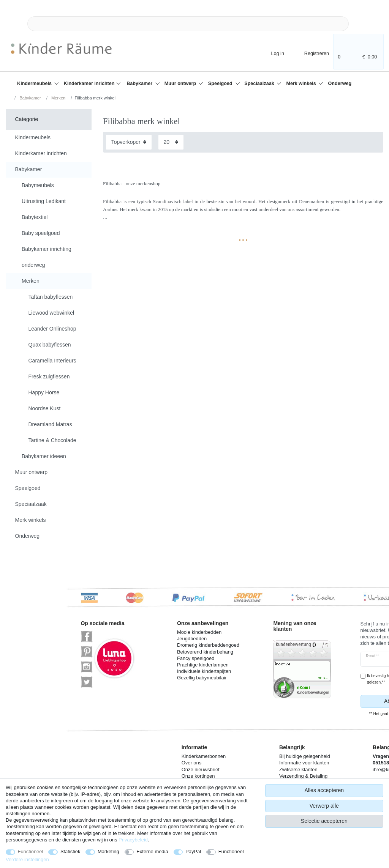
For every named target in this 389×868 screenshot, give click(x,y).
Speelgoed (221, 83)
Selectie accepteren (324, 821)
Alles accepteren (324, 790)
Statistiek (70, 851)
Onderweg (340, 83)
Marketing (108, 851)
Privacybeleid (133, 840)
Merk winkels (302, 83)
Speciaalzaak (260, 83)
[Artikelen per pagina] (171, 142)
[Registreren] (312, 53)
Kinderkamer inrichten (90, 83)
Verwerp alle (324, 806)
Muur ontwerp (181, 83)
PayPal (193, 851)
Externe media (152, 851)
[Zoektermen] (188, 24)
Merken (58, 98)
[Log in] (271, 53)
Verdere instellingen (27, 859)
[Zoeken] (361, 24)
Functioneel (31, 851)
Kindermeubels (35, 83)
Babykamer (140, 83)
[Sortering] (129, 142)
